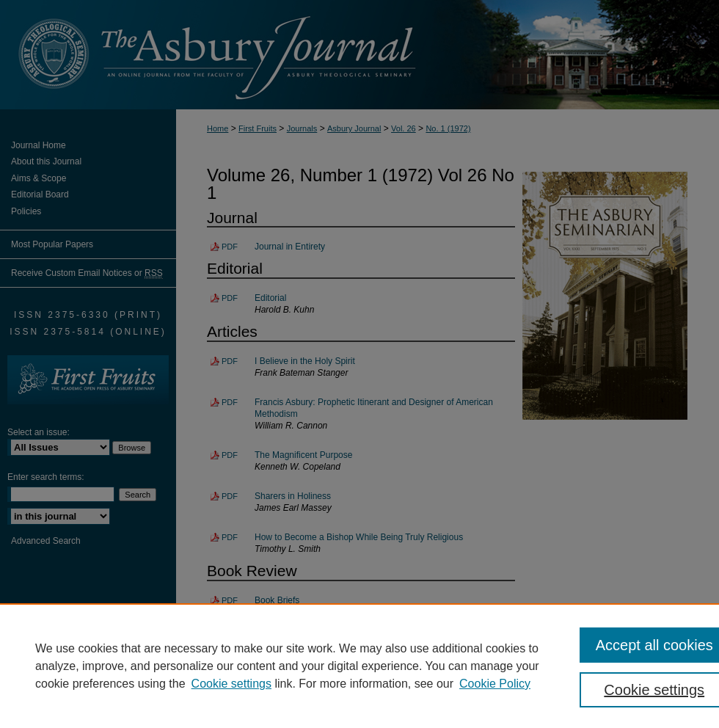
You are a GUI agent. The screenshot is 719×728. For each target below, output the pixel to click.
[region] (359, 666)
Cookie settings (231, 684)
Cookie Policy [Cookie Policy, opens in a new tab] (495, 684)
